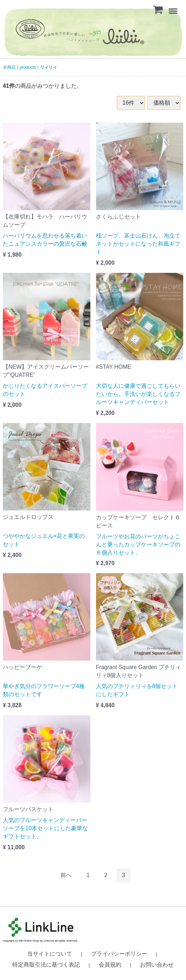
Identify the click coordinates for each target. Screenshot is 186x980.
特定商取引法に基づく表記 (46, 964)
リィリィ (49, 67)
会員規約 (110, 964)
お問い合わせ (157, 964)
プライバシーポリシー (119, 953)
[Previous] (66, 875)
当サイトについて (50, 953)
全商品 (9, 67)
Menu (174, 8)
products (28, 67)
